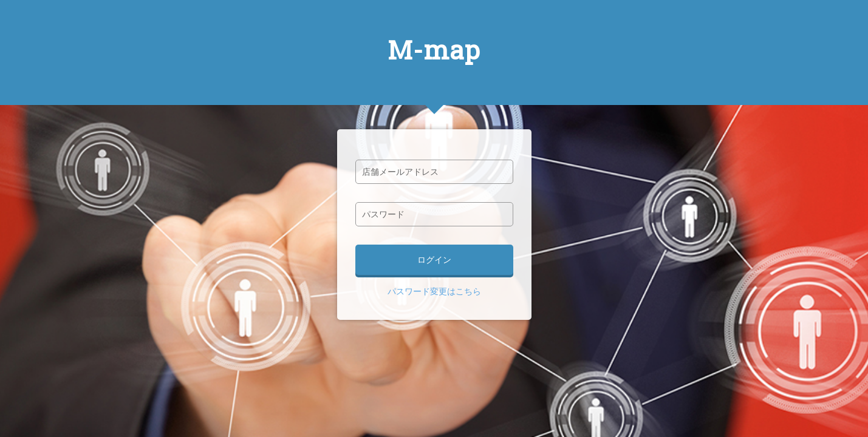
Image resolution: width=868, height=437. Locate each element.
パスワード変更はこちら (434, 291)
